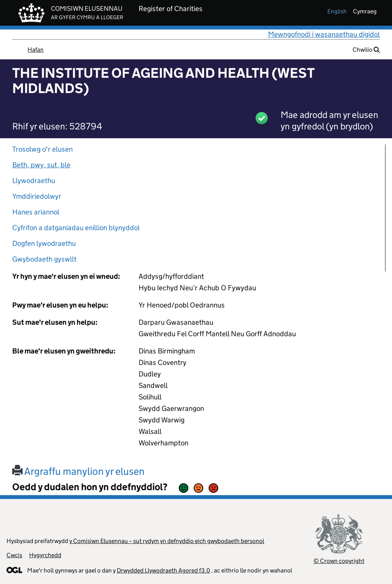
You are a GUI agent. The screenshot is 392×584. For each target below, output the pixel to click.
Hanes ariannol (36, 212)
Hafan (36, 50)
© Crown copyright (339, 561)
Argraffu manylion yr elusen (78, 471)
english (337, 11)
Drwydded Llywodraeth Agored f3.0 (163, 570)
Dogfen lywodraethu (44, 243)
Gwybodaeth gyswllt (44, 259)
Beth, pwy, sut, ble (41, 165)
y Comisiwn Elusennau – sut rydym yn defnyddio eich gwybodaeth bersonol (167, 541)
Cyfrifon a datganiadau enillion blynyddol (76, 228)
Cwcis (14, 555)
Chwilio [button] (366, 50)
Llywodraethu (34, 181)
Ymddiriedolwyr (37, 196)
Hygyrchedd (45, 555)
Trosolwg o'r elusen (42, 149)
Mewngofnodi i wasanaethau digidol (324, 34)
